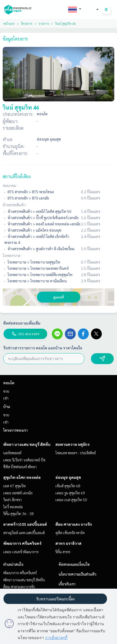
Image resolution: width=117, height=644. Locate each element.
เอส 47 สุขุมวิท (15, 486)
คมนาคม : (10, 185)
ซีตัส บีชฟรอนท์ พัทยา (20, 467)
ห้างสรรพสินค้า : (15, 205)
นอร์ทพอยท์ (12, 453)
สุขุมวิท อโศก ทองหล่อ (22, 477)
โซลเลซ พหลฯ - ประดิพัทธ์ (76, 453)
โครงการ (27, 23)
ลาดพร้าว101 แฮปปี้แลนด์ (25, 524)
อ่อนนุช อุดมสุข (68, 477)
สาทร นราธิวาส (68, 543)
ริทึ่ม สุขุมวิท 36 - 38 (18, 513)
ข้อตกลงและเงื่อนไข (74, 564)
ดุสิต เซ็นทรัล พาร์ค (70, 533)
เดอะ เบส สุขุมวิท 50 (71, 500)
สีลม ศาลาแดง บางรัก (74, 524)
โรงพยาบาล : (12, 255)
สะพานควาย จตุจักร (72, 444)
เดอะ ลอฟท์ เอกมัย (18, 493)
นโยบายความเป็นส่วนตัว (78, 574)
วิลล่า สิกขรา (12, 500)
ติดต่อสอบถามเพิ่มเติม (22, 323)
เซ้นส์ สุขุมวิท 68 (68, 486)
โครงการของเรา (15, 430)
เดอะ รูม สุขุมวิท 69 (70, 493)
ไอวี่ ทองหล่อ (13, 507)
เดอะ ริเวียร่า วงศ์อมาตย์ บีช (24, 460)
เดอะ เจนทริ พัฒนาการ (21, 552)
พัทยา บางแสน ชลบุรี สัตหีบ (27, 444)
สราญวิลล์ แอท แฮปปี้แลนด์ (24, 533)
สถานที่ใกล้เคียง (17, 176)
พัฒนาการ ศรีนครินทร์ (22, 543)
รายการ (44, 23)
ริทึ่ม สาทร (63, 552)
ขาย (6, 391)
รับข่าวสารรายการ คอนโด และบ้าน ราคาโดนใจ (43, 348)
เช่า (6, 398)
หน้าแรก (9, 23)
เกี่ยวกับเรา (67, 584)
